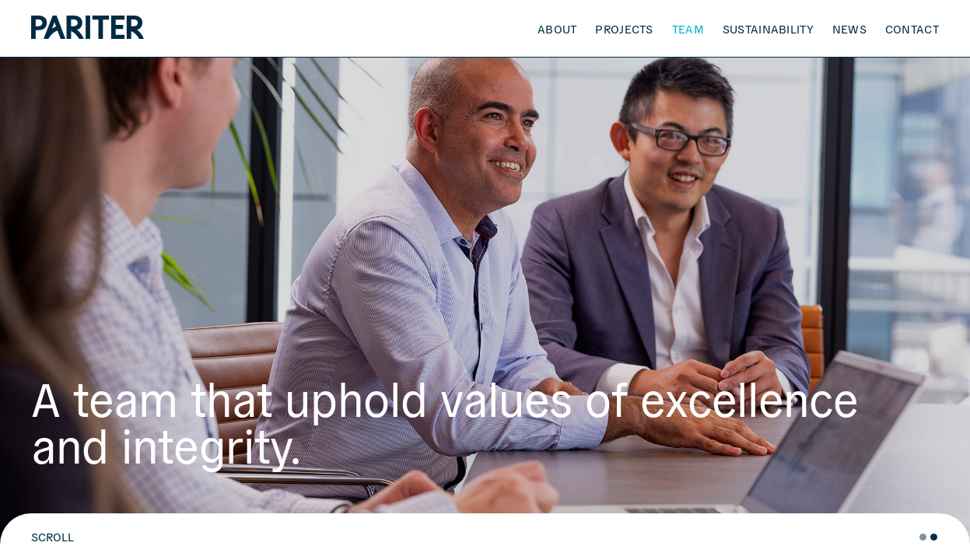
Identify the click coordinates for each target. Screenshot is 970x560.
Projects (624, 28)
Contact (912, 28)
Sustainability (768, 28)
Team (688, 28)
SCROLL (53, 537)
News (849, 28)
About (557, 28)
